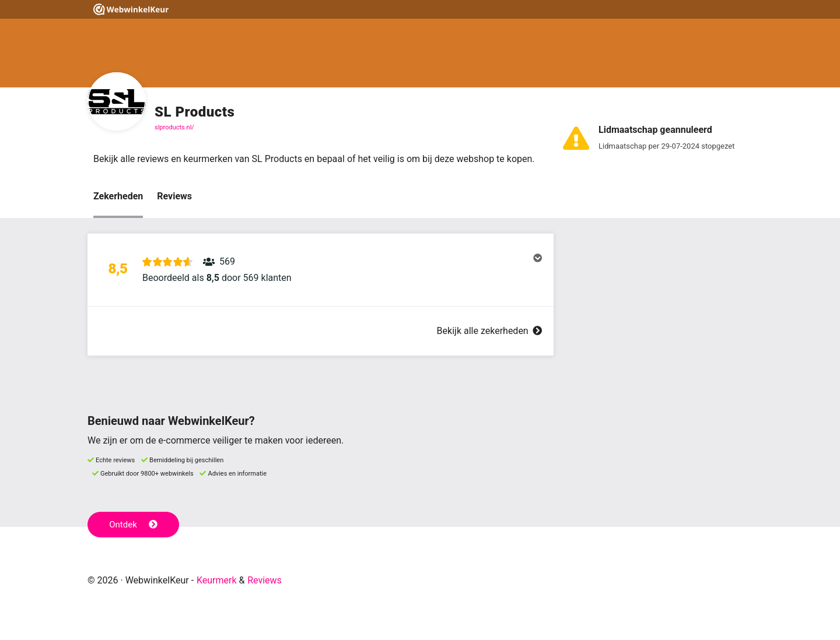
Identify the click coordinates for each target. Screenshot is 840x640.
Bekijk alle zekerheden (489, 331)
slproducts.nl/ (174, 127)
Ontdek (133, 525)
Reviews (174, 196)
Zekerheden (118, 196)
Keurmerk (217, 580)
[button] (321, 270)
